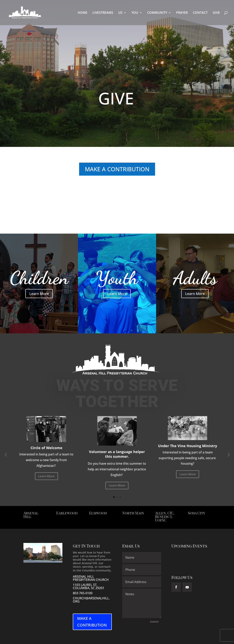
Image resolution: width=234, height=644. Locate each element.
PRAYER (182, 13)
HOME (83, 13)
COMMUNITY (157, 13)
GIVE (216, 13)
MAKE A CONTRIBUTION (117, 169)
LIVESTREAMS (103, 13)
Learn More (39, 294)
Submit (154, 622)
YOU (135, 13)
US (120, 13)
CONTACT (200, 13)
